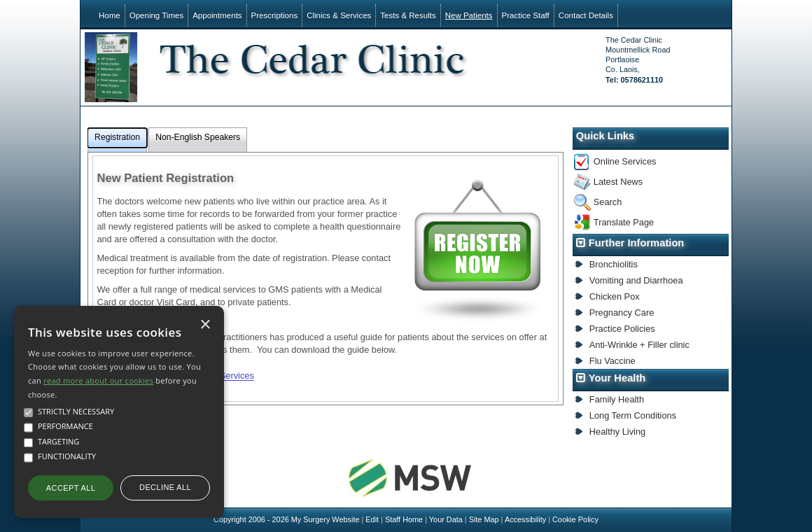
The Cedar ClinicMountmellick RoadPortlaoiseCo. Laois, (638, 60)
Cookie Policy (575, 519)
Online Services (625, 161)
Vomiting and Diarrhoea (636, 280)
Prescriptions (275, 15)
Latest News (618, 182)
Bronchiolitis (614, 264)
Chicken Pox (615, 296)
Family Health (617, 399)
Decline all (165, 487)
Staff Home (404, 519)
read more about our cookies (98, 380)
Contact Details (586, 15)
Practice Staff (526, 15)
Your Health (617, 378)
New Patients (469, 15)
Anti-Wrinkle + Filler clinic (639, 345)
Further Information (637, 243)
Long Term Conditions (633, 415)
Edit (372, 519)
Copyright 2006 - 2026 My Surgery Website (286, 519)
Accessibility (525, 519)
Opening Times (156, 15)
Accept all (71, 488)
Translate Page (624, 222)
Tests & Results (408, 15)
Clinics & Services (339, 15)
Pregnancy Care (622, 313)
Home (110, 15)
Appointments (217, 15)
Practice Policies (622, 329)
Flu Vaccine (612, 361)
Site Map (484, 519)
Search (608, 202)
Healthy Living (617, 432)
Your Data (446, 519)
